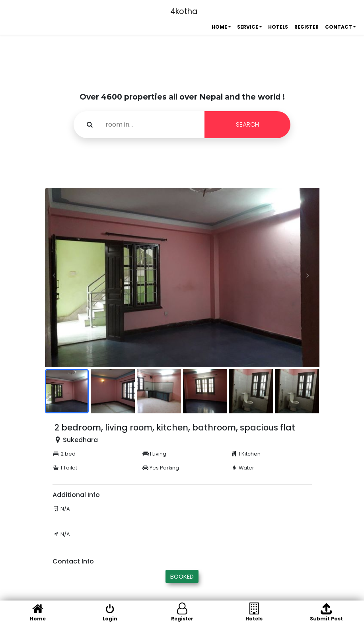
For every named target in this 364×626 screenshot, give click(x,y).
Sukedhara (80, 440)
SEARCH (247, 124)
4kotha (184, 11)
